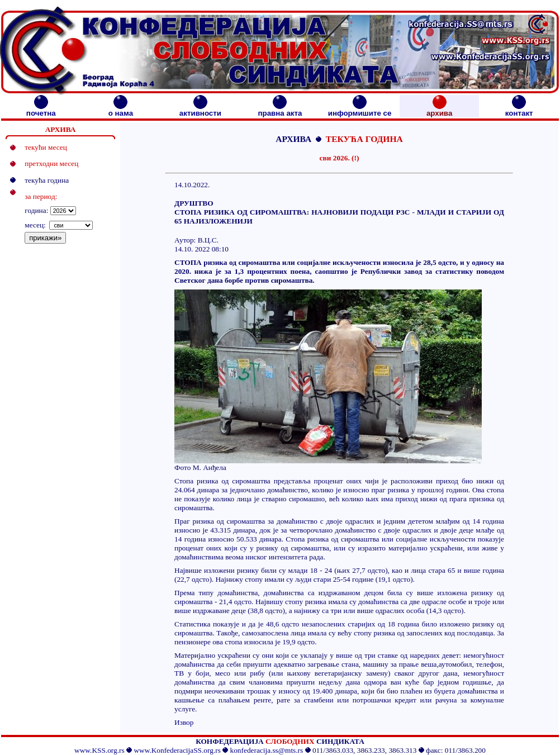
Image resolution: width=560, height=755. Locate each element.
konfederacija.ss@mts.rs (267, 750)
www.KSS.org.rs (99, 750)
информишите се (360, 110)
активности (200, 110)
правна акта (280, 110)
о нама (121, 110)
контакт (519, 110)
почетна (41, 110)
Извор (184, 722)
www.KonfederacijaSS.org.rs (177, 750)
